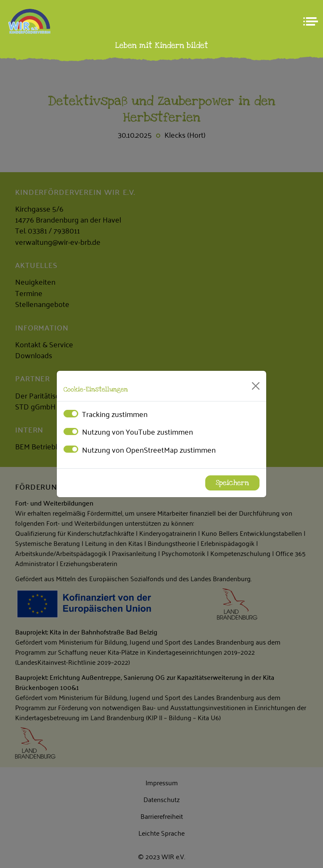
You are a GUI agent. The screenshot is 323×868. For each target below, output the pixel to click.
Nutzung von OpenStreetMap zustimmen (149, 449)
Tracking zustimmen (115, 414)
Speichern (232, 483)
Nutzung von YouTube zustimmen (138, 431)
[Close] (256, 386)
